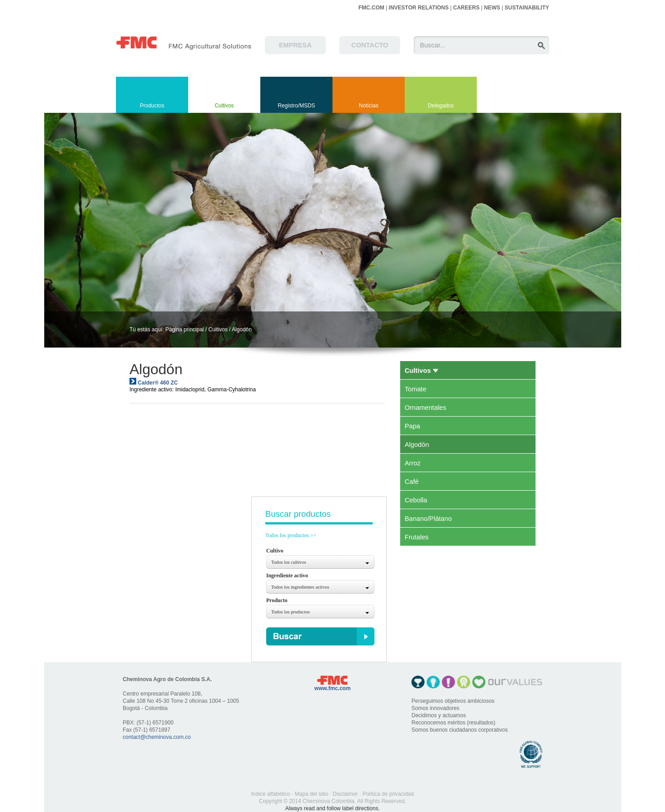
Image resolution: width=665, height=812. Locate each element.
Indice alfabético (271, 794)
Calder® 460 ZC (158, 383)
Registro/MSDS (297, 106)
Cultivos (224, 106)
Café (412, 482)
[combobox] (320, 562)
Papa (412, 426)
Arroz (413, 463)
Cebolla (416, 500)
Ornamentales (425, 408)
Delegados (441, 106)
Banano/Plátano (428, 519)
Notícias (368, 106)
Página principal (184, 329)
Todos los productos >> (291, 535)
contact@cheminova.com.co (157, 737)
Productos (152, 106)
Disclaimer (345, 794)
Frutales (417, 537)
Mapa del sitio (311, 794)
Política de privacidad (388, 794)
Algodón (242, 329)
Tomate (416, 389)
